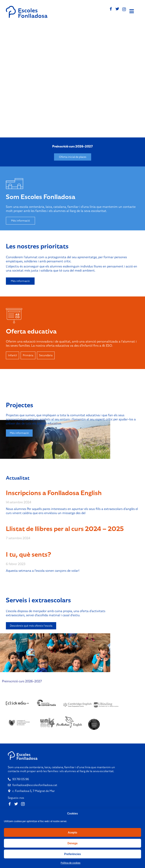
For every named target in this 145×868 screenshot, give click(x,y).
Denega (73, 843)
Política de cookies (71, 863)
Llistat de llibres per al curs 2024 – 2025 (65, 529)
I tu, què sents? (28, 554)
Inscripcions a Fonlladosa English (54, 493)
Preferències (73, 854)
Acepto (72, 833)
